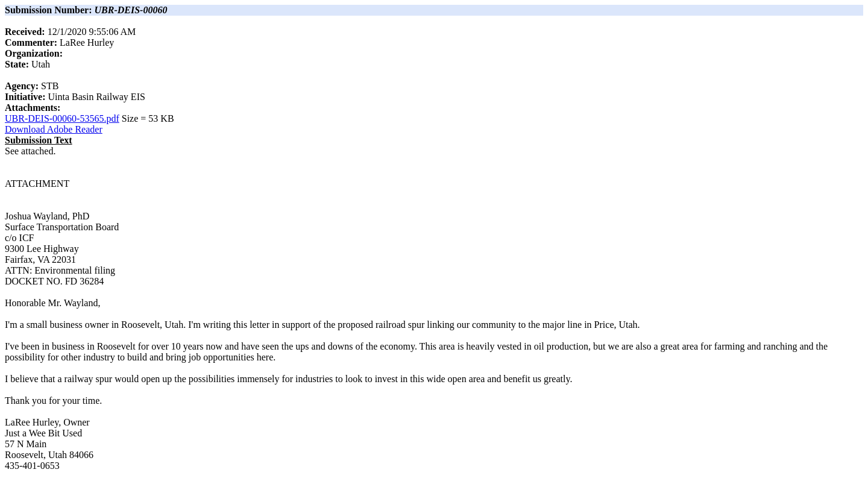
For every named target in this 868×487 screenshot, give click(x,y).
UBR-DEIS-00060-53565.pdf (62, 118)
